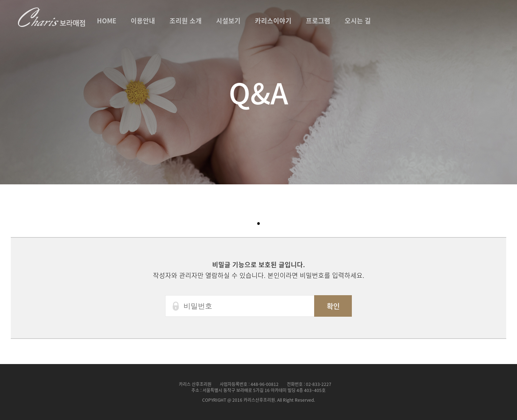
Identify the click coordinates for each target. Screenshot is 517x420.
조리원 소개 (186, 21)
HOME (107, 21)
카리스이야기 (273, 21)
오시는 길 (358, 21)
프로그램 (318, 21)
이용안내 (143, 21)
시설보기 (228, 21)
